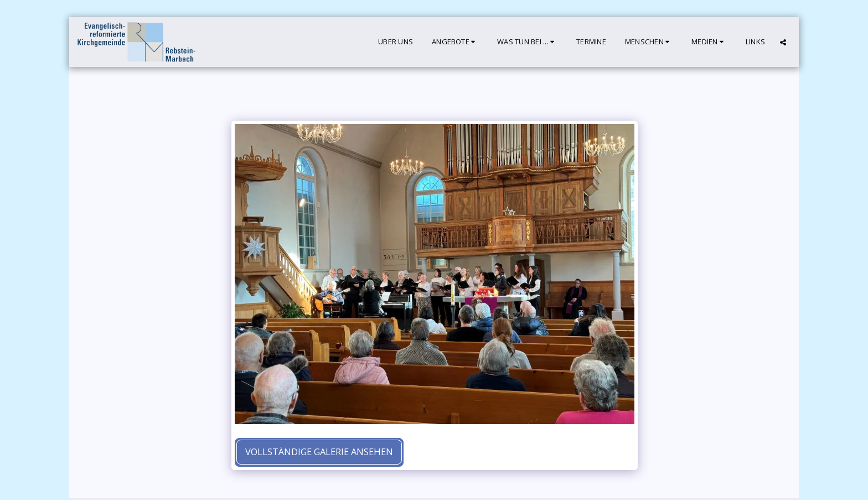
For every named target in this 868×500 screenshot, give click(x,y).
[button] (455, 42)
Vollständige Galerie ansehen (319, 452)
